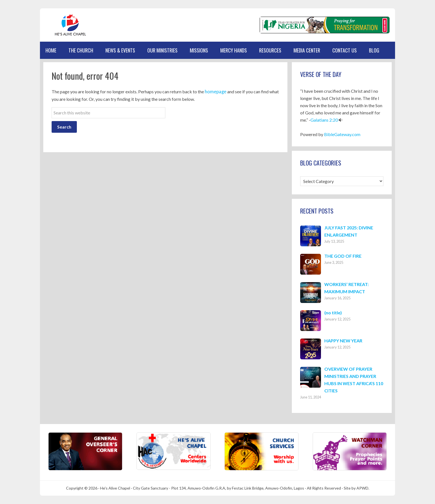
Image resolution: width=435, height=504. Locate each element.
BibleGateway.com (342, 134)
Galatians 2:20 (324, 120)
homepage (215, 91)
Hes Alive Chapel (66, 25)
